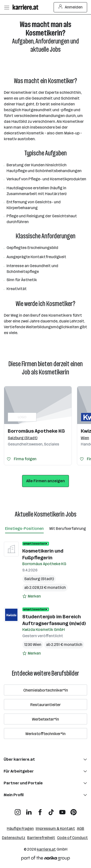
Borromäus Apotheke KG (36, 431)
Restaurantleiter (45, 705)
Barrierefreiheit (41, 838)
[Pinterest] (74, 810)
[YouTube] (62, 810)
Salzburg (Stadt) (39, 579)
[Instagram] (18, 810)
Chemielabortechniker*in (46, 690)
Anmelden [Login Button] (70, 7)
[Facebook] (40, 810)
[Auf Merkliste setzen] (32, 596)
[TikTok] (51, 810)
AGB (81, 828)
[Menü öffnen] (7, 7)
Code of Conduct (72, 838)
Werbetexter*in (45, 719)
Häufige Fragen (20, 828)
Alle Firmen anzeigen (45, 481)
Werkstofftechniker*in (45, 734)
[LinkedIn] (29, 810)
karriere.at (46, 849)
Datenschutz (14, 838)
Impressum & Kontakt (55, 828)
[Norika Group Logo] (46, 859)
